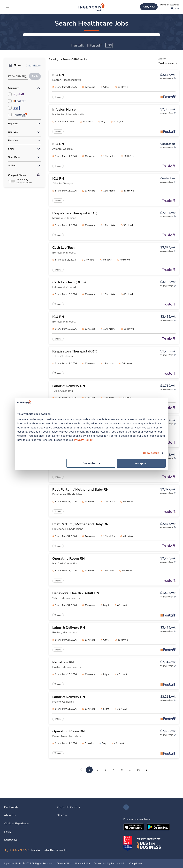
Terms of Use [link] (64, 864)
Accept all (141, 463)
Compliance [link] (135, 864)
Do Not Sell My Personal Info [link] (110, 864)
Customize (91, 463)
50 (138, 780)
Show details (151, 453)
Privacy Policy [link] (83, 864)
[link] (91, 7)
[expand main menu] (7, 7)
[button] (58, 40)
